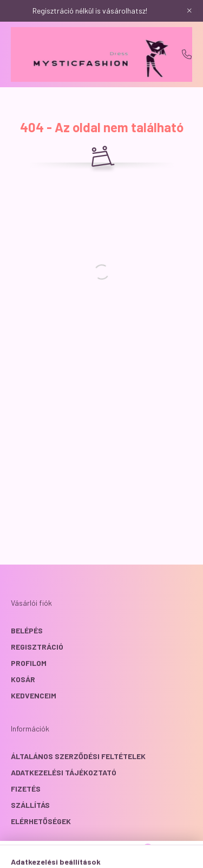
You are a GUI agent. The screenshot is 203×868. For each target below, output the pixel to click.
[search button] (88, 854)
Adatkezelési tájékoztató (64, 772)
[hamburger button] (61, 854)
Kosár (23, 679)
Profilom (29, 663)
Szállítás (30, 805)
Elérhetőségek (41, 821)
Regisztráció (37, 647)
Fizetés (26, 789)
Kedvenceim (34, 695)
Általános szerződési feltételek (78, 756)
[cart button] (142, 854)
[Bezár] (189, 11)
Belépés (27, 630)
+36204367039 (187, 54)
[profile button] (115, 854)
